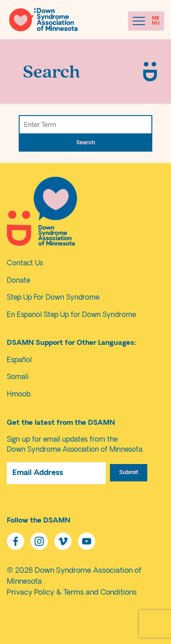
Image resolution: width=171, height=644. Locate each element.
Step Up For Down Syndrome (53, 298)
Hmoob (19, 395)
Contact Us (25, 264)
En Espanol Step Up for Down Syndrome (71, 315)
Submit (129, 473)
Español (19, 361)
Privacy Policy (31, 593)
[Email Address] (56, 473)
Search (85, 143)
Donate (18, 281)
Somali (18, 377)
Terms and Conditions (100, 593)
